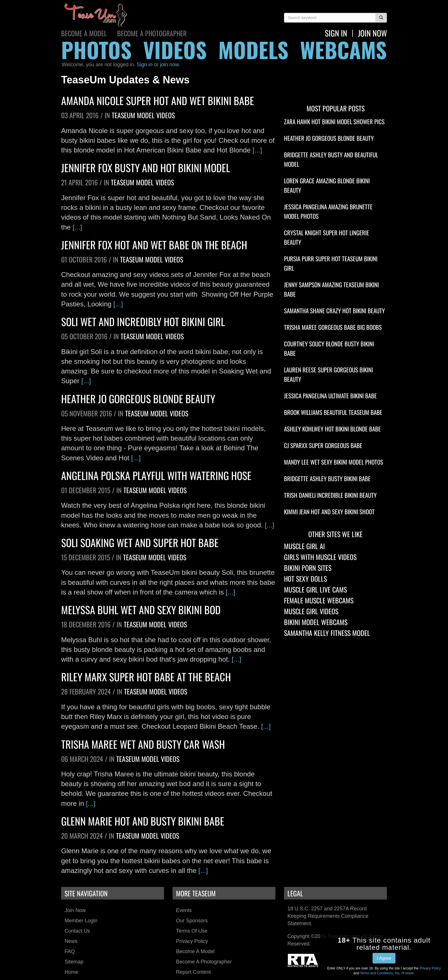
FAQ (70, 951)
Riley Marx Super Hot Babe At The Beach (146, 677)
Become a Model (84, 33)
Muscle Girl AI (304, 546)
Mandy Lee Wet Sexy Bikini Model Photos (334, 462)
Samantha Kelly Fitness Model (327, 633)
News (71, 941)
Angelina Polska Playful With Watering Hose (156, 475)
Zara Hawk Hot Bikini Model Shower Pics (334, 122)
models (253, 50)
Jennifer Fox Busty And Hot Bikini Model (146, 167)
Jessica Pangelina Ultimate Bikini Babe (330, 396)
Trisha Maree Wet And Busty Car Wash (143, 744)
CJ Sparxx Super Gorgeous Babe (323, 445)
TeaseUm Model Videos (143, 115)
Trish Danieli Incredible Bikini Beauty (330, 495)
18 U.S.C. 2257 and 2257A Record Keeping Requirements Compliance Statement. (328, 916)
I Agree (384, 958)
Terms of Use (192, 931)
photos (96, 50)
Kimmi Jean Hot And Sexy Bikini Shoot (329, 512)
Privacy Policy (192, 941)
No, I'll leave (404, 973)
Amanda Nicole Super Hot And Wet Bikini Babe (158, 100)
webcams (343, 50)
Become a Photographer (152, 33)
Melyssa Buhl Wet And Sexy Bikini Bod (141, 610)
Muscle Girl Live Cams (315, 589)
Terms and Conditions (377, 973)
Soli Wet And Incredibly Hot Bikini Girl (143, 321)
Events (184, 910)
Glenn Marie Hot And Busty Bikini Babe (143, 821)
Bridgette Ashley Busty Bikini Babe (327, 478)
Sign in (145, 65)
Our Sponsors (192, 921)
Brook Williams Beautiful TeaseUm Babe (333, 412)
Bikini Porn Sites (308, 568)
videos (175, 50)
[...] (257, 150)
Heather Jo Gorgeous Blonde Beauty (138, 398)
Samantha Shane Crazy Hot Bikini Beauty (334, 311)
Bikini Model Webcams (316, 622)
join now (372, 33)
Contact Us (77, 931)
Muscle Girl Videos (311, 611)
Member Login (81, 921)
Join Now (75, 910)
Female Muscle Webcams (319, 600)
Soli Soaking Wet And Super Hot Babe (140, 542)
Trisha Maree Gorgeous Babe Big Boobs (333, 327)
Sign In (336, 33)
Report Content (193, 972)
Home (71, 972)
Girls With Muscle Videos (320, 557)
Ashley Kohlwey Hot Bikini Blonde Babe (332, 429)
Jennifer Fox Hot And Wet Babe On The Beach (154, 245)
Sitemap (74, 962)
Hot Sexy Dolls (305, 579)
